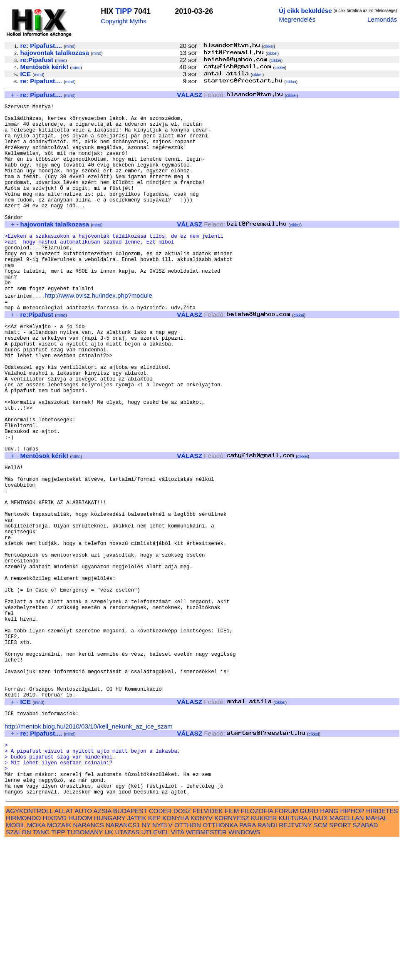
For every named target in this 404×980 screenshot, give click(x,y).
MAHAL (377, 956)
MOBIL (16, 964)
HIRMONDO (23, 956)
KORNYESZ (232, 956)
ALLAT (64, 949)
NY (146, 964)
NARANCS (89, 964)
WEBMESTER (206, 971)
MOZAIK (59, 964)
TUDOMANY (85, 971)
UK (109, 971)
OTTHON (188, 964)
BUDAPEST (130, 949)
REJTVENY (295, 964)
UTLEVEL (155, 971)
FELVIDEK (208, 949)
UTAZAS (128, 971)
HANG (329, 949)
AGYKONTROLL (29, 949)
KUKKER (264, 956)
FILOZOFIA (257, 949)
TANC (41, 971)
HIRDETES (382, 949)
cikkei (269, 46)
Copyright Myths (124, 21)
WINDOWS (244, 971)
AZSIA (103, 949)
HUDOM (80, 956)
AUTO (83, 949)
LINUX (318, 956)
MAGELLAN (347, 956)
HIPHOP (352, 949)
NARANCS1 (123, 964)
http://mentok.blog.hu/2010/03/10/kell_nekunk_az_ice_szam (89, 852)
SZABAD (366, 964)
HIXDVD (55, 956)
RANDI (267, 964)
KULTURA (293, 956)
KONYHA (175, 956)
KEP (154, 956)
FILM (232, 949)
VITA (178, 971)
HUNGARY (110, 956)
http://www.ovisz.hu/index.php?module (98, 335)
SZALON (19, 971)
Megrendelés (297, 19)
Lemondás (382, 19)
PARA (247, 964)
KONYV (202, 956)
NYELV (162, 964)
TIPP (124, 11)
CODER (160, 949)
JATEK (136, 956)
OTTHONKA (220, 964)
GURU (309, 949)
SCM (321, 964)
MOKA (36, 964)
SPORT (340, 964)
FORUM (286, 949)
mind (70, 46)
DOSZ (182, 949)
